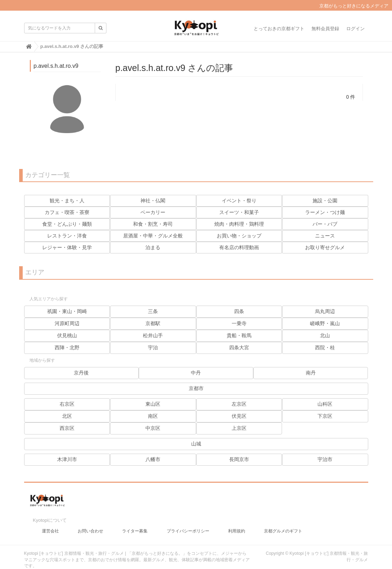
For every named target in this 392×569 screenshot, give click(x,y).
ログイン (355, 29)
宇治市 (325, 459)
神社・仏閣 (153, 201)
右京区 (67, 404)
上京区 (239, 428)
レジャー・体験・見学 (67, 247)
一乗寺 (239, 323)
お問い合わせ (90, 524)
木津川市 (67, 459)
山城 (196, 444)
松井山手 (153, 335)
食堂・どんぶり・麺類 (67, 224)
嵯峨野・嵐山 (325, 323)
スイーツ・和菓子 (239, 212)
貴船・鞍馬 (239, 335)
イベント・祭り (239, 201)
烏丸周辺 (325, 311)
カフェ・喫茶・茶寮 (67, 212)
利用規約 (237, 524)
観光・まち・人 (67, 201)
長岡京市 (239, 459)
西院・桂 (325, 348)
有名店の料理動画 (239, 247)
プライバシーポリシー (188, 524)
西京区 (67, 428)
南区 (153, 416)
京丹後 (81, 373)
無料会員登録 (325, 29)
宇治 (153, 348)
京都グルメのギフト (283, 524)
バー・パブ (325, 224)
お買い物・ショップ (239, 236)
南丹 (311, 373)
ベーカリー (153, 212)
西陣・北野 (67, 348)
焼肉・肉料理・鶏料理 (239, 224)
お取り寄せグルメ (325, 247)
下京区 (325, 416)
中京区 (153, 428)
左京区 (239, 404)
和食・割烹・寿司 (153, 224)
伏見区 (239, 416)
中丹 (196, 373)
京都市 (196, 388)
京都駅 (153, 323)
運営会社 (50, 524)
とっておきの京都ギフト (279, 29)
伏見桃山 (67, 335)
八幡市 (153, 459)
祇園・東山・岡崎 (67, 311)
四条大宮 (239, 348)
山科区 (325, 404)
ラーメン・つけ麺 (325, 212)
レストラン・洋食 (67, 236)
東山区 (153, 404)
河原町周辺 (67, 323)
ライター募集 (135, 524)
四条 (239, 311)
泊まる (153, 247)
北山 (325, 335)
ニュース (325, 236)
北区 (67, 416)
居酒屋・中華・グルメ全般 (153, 236)
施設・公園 (325, 201)
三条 (153, 311)
